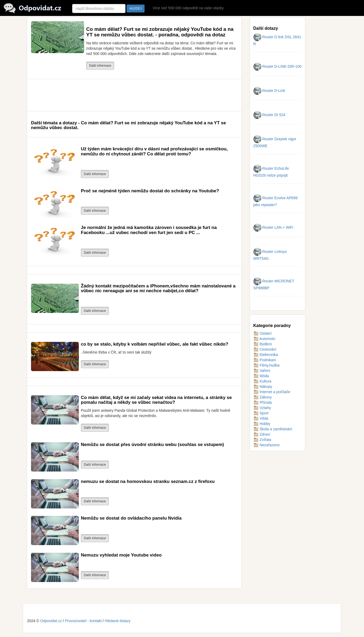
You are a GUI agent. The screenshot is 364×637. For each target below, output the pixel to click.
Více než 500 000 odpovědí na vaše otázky (188, 8)
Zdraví (262, 434)
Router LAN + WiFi (273, 227)
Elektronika (266, 355)
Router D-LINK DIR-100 (278, 66)
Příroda (263, 402)
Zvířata (262, 440)
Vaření (262, 371)
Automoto (264, 339)
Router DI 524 (269, 115)
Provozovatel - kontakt (83, 621)
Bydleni (263, 344)
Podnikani (265, 360)
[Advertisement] (128, 95)
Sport (261, 413)
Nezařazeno (266, 445)
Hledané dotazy (118, 621)
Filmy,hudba (266, 365)
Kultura (262, 381)
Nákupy (263, 387)
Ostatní (263, 333)
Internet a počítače (272, 392)
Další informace (100, 66)
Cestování (265, 349)
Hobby (262, 424)
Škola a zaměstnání (273, 429)
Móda (261, 376)
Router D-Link (269, 91)
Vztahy (262, 408)
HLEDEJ (136, 9)
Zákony (263, 397)
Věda (261, 418)
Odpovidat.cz (51, 621)
